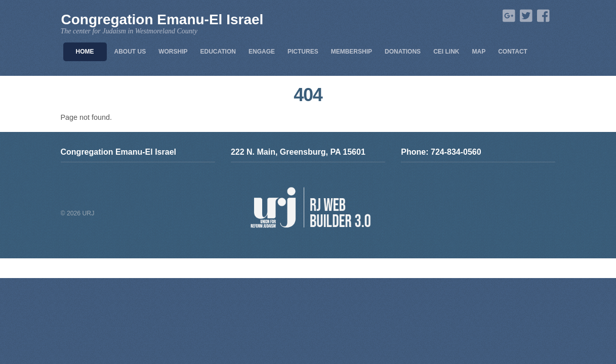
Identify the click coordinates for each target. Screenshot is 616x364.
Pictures (303, 52)
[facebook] (542, 16)
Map (479, 52)
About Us (130, 52)
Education (218, 52)
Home (85, 52)
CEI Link (446, 52)
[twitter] (525, 16)
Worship (173, 52)
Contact (513, 52)
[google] (508, 16)
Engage (262, 52)
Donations (403, 52)
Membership (352, 52)
